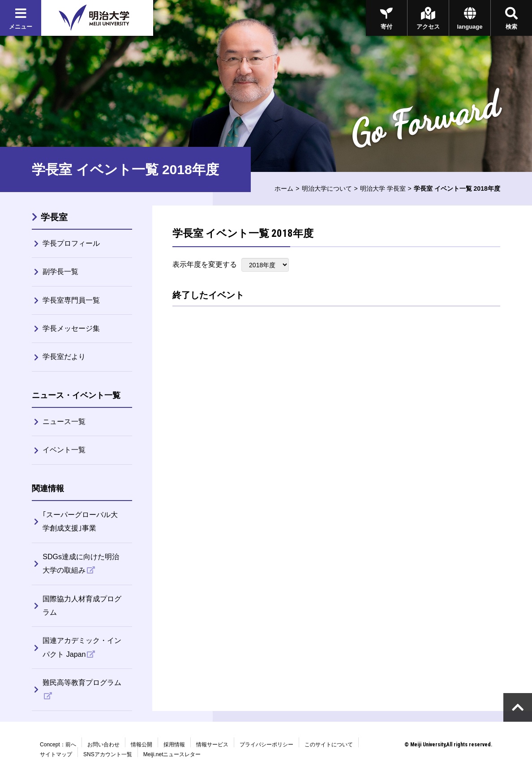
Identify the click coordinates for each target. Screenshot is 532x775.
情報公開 (142, 745)
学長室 (54, 217)
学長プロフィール (71, 243)
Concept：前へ (58, 745)
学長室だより (64, 357)
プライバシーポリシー (266, 745)
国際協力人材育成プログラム (82, 606)
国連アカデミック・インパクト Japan (82, 647)
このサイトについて (329, 745)
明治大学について (327, 188)
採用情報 (174, 745)
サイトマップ (56, 754)
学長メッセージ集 (71, 328)
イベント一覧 (64, 450)
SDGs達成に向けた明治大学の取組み (81, 563)
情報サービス (212, 745)
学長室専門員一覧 (71, 300)
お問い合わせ (103, 745)
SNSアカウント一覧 (108, 754)
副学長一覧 (60, 272)
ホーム (284, 188)
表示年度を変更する (205, 264)
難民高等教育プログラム (82, 683)
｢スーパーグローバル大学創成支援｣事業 (80, 521)
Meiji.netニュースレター (172, 754)
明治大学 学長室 (383, 188)
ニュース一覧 (64, 422)
